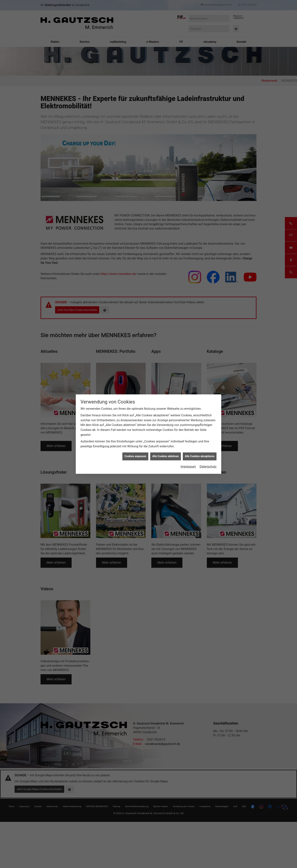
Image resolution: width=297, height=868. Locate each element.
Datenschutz (208, 467)
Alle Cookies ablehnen (166, 456)
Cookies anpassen (135, 456)
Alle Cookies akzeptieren (200, 456)
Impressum (188, 467)
